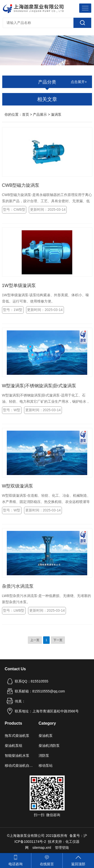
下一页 (58, 640)
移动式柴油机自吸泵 (20, 766)
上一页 (35, 640)
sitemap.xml (42, 848)
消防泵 (44, 756)
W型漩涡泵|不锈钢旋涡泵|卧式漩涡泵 (39, 386)
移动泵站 (46, 766)
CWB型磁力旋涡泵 (21, 185)
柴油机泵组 (14, 746)
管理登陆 (62, 848)
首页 (26, 114)
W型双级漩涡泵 (18, 486)
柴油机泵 (46, 736)
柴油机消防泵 (49, 746)
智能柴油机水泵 (17, 756)
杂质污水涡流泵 (18, 586)
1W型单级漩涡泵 (19, 286)
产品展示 (40, 114)
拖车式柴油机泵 (17, 736)
